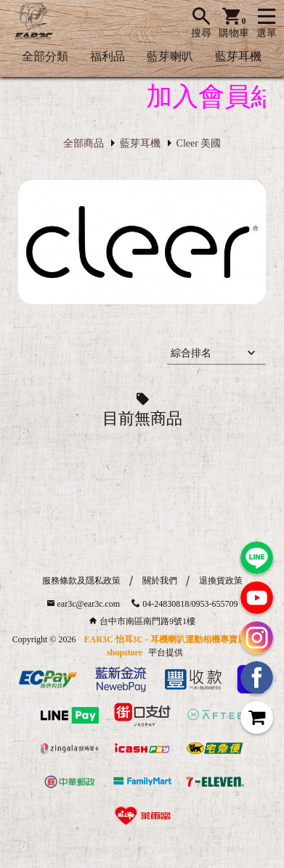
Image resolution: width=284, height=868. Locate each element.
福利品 (107, 56)
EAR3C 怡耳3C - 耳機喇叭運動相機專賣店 (166, 639)
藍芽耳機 (238, 56)
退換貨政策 (221, 581)
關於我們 (160, 581)
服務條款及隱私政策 (81, 581)
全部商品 (84, 143)
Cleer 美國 (199, 143)
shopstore (125, 652)
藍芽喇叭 (170, 56)
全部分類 (45, 56)
